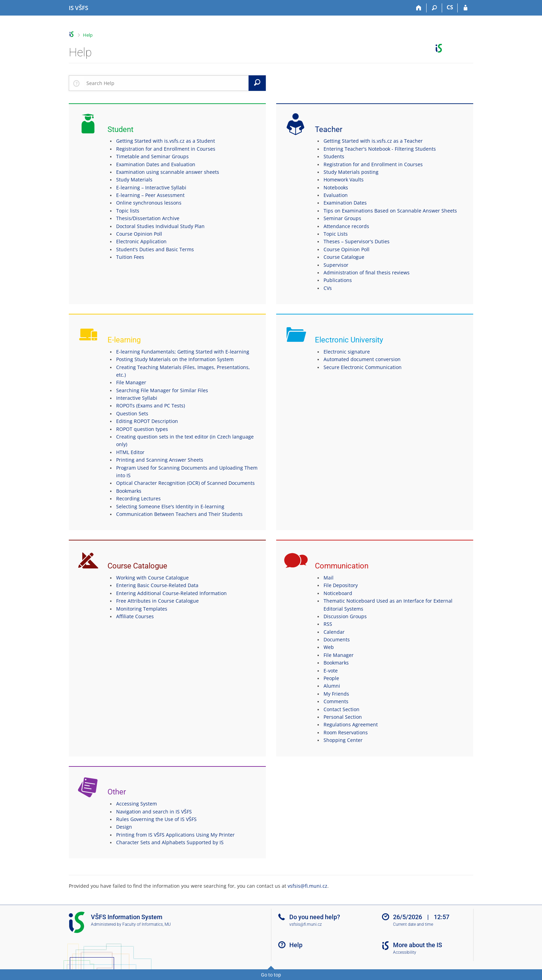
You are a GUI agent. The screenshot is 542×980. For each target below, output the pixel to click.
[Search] (434, 8)
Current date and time (413, 924)
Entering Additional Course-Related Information (171, 593)
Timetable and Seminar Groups (152, 156)
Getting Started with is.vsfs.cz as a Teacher (373, 141)
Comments (336, 701)
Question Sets (132, 413)
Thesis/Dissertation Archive (148, 218)
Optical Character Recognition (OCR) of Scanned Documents (185, 483)
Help (88, 35)
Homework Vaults (344, 180)
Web (329, 647)
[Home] (419, 8)
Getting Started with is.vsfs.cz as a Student (166, 141)
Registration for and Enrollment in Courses (166, 149)
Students (334, 156)
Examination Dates (345, 203)
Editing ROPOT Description (147, 421)
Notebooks (336, 187)
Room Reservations (346, 732)
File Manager (131, 382)
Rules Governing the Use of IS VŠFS (156, 819)
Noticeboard (338, 593)
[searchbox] (166, 83)
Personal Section (343, 717)
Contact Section (342, 709)
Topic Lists (336, 234)
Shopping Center (343, 740)
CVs (328, 288)
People (331, 678)
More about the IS (418, 945)
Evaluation (336, 195)
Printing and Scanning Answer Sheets (160, 460)
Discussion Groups (345, 616)
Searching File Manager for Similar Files (162, 390)
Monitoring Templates (142, 609)
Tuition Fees (130, 257)
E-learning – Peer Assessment (150, 195)
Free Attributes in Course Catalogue (157, 601)
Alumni (332, 686)
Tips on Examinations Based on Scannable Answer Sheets (390, 211)
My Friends (336, 694)
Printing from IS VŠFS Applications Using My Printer (175, 835)
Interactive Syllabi (137, 398)
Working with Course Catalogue (152, 578)
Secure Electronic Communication (363, 367)
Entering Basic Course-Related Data (157, 585)
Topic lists (128, 211)
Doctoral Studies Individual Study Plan (160, 226)
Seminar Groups (342, 218)
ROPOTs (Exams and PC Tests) (151, 406)
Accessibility (405, 952)
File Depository (341, 585)
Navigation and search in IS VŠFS (154, 812)
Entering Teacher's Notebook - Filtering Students (380, 149)
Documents (337, 639)
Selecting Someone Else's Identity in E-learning (170, 506)
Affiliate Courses (135, 616)
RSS (328, 624)
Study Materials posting (351, 172)
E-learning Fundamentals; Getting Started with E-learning (183, 352)
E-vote (331, 671)
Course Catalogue (344, 257)
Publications (338, 280)
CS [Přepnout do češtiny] (450, 7)
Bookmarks (129, 491)
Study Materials (134, 180)
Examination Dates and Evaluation (156, 164)
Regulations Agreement (351, 724)
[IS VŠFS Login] (465, 8)
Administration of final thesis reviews (367, 272)
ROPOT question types (142, 429)
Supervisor (336, 265)
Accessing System (137, 804)
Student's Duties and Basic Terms (155, 249)
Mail (329, 578)
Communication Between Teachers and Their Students (179, 514)
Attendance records (346, 226)
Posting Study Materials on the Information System (175, 359)
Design (124, 827)
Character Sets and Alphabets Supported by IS (170, 842)
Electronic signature (347, 352)
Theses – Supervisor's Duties (357, 241)
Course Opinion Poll (139, 234)
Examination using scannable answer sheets (168, 172)
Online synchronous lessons (149, 203)
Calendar (334, 632)
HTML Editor (130, 452)
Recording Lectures (138, 498)
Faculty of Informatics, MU (147, 924)
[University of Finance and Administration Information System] (78, 8)
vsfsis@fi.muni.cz (307, 886)
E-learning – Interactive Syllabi (151, 187)
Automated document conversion (362, 359)
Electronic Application (141, 241)
